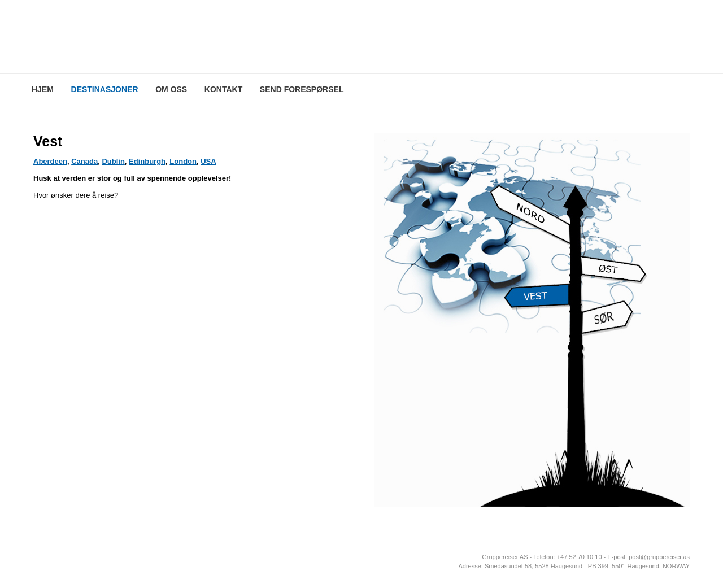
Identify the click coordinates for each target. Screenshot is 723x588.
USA (208, 161)
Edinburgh (147, 161)
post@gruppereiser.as (659, 557)
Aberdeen (50, 161)
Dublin (113, 161)
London (183, 161)
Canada (84, 161)
